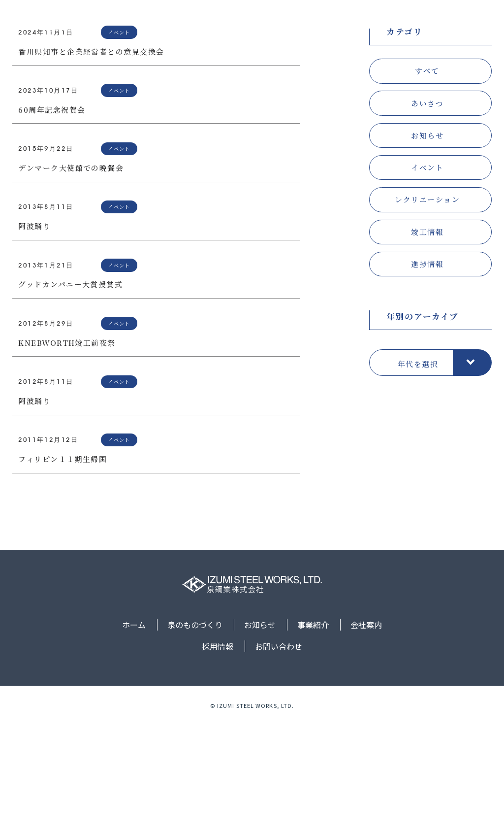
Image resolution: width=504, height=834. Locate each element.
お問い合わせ (466, 25)
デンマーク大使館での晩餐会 (71, 276)
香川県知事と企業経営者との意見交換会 (91, 160)
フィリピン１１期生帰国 (63, 567)
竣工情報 (427, 340)
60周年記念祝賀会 (52, 218)
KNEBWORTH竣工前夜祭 (67, 451)
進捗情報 (427, 372)
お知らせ (288, 25)
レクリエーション (427, 308)
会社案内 (374, 25)
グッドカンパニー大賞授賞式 (70, 392)
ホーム (185, 25)
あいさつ (427, 212)
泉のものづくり (235, 25)
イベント (427, 276)
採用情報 (416, 25)
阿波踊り (34, 334)
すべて (427, 179)
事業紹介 (331, 25)
